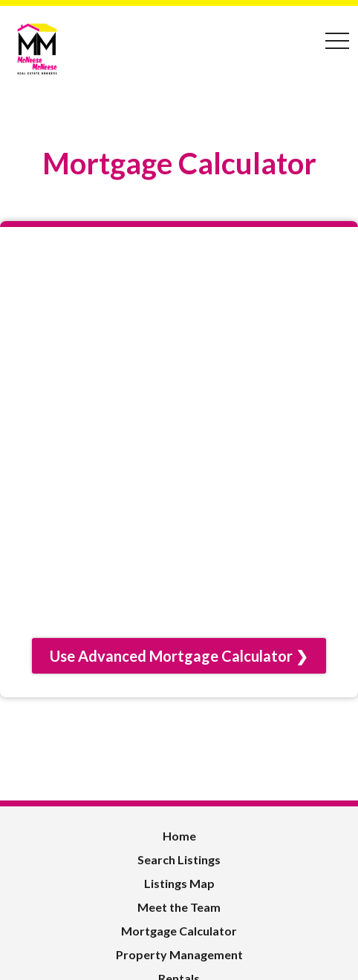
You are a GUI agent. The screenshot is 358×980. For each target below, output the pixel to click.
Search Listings (179, 859)
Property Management (179, 954)
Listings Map (179, 883)
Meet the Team (179, 907)
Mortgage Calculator (179, 931)
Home (179, 836)
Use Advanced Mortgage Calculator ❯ (179, 656)
